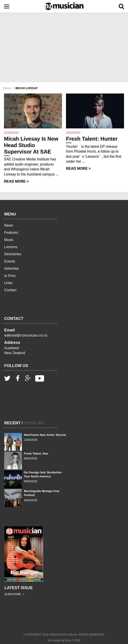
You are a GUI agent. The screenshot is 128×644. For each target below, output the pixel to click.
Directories (13, 254)
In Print (10, 276)
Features (11, 232)
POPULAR (34, 423)
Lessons (11, 247)
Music (9, 240)
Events (10, 261)
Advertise (12, 268)
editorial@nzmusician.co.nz (26, 335)
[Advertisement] (64, 48)
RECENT (12, 423)
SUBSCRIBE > (14, 594)
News (9, 225)
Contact (10, 290)
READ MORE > (16, 181)
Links (8, 283)
